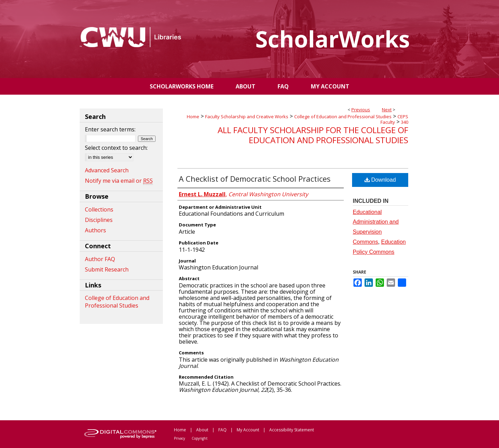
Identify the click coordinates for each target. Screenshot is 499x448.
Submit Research (107, 269)
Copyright (200, 438)
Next (387, 110)
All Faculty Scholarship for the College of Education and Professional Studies (313, 135)
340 (405, 122)
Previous (361, 110)
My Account (248, 430)
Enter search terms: (110, 129)
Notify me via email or (119, 181)
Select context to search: (116, 148)
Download (380, 180)
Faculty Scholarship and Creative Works (247, 117)
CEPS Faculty (394, 119)
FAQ (222, 430)
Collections (99, 209)
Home (193, 117)
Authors (95, 230)
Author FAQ (100, 259)
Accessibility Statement (292, 430)
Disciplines (99, 220)
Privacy (180, 438)
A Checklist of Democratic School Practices (255, 179)
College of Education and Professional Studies (343, 117)
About (202, 430)
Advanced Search (107, 170)
